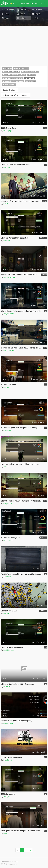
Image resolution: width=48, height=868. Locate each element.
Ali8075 (6, 467)
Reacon (6, 387)
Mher (5, 833)
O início (10, 90)
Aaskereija (7, 577)
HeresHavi (7, 687)
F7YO (6, 204)
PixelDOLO (8, 760)
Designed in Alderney (10, 862)
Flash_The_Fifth (9, 350)
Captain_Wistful (9, 277)
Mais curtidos (16, 95)
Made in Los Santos (9, 864)
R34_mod (7, 430)
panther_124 (8, 723)
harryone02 (8, 504)
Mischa (6, 613)
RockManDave (9, 650)
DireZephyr (8, 131)
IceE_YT (7, 797)
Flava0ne (7, 167)
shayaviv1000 (9, 314)
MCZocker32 (8, 540)
